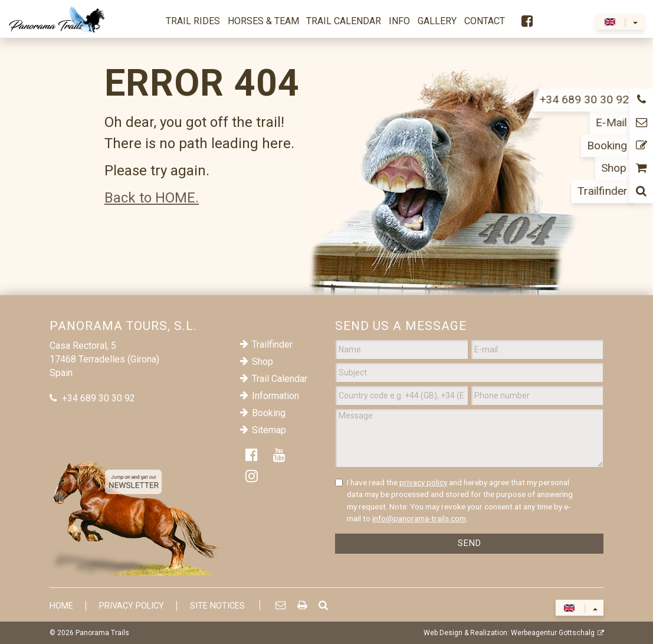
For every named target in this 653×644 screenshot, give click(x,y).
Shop (262, 362)
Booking (269, 413)
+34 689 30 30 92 (99, 398)
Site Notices (217, 606)
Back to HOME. (152, 198)
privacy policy (423, 482)
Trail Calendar (280, 379)
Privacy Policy (132, 606)
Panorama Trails (102, 633)
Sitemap (269, 430)
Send (470, 543)
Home (61, 606)
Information (275, 396)
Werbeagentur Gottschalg (553, 633)
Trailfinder (272, 344)
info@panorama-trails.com (419, 518)
